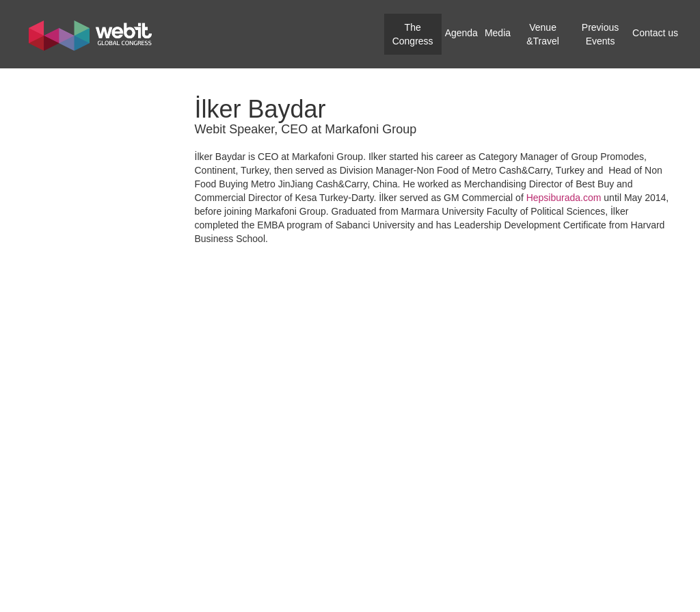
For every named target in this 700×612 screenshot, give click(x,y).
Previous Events (600, 34)
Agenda (461, 33)
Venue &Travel (543, 34)
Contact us (655, 33)
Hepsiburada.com (564, 198)
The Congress (413, 34)
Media (498, 33)
